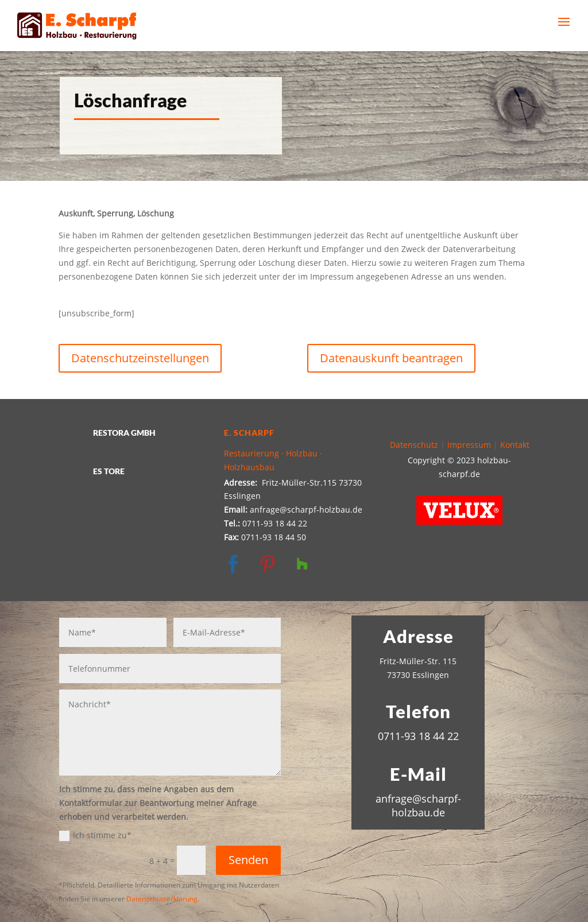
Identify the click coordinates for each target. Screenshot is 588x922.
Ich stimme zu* (95, 835)
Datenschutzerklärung (162, 899)
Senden (248, 860)
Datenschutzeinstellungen (140, 358)
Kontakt (515, 445)
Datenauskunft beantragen (391, 358)
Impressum (469, 445)
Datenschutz (414, 445)
